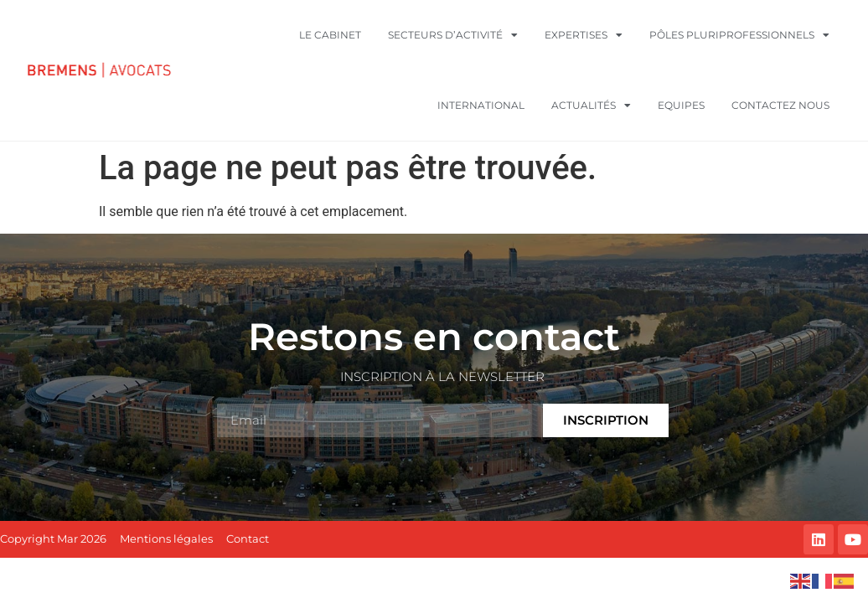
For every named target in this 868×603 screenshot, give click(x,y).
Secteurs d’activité (453, 35)
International (481, 105)
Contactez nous (780, 105)
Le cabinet (330, 35)
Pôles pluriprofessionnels (739, 35)
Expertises (584, 35)
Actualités (591, 106)
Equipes (681, 105)
